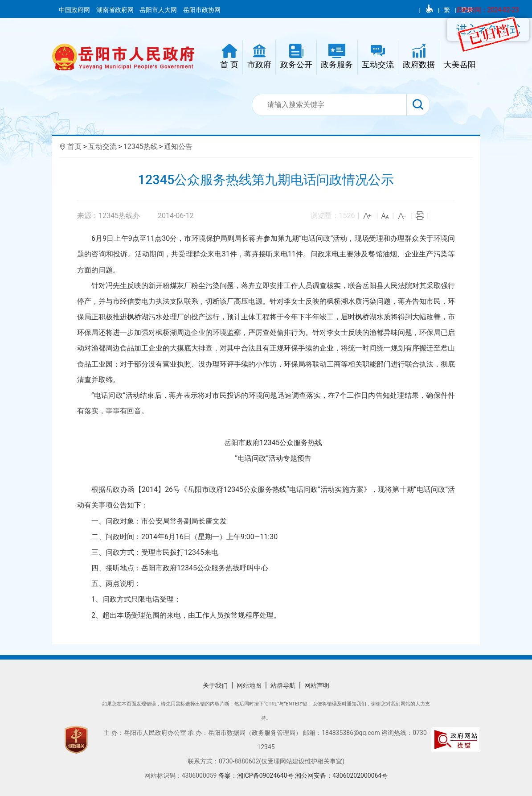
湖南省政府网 (116, 10)
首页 (74, 146)
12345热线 (141, 146)
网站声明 (317, 685)
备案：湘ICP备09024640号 (257, 775)
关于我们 (215, 685)
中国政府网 (75, 10)
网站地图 (249, 685)
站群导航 (283, 685)
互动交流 (102, 146)
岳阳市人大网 (159, 10)
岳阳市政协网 (202, 10)
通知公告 (178, 146)
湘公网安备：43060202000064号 (341, 775)
